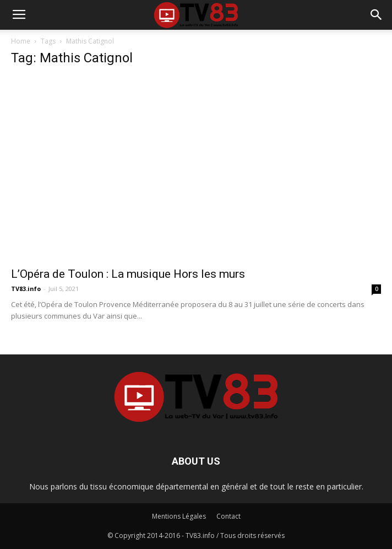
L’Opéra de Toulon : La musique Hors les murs (128, 274)
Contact (228, 516)
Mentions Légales (179, 516)
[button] (377, 15)
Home (21, 41)
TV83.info (26, 289)
